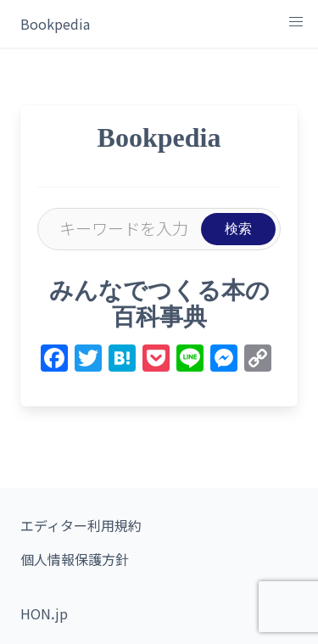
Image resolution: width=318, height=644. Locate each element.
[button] (296, 22)
